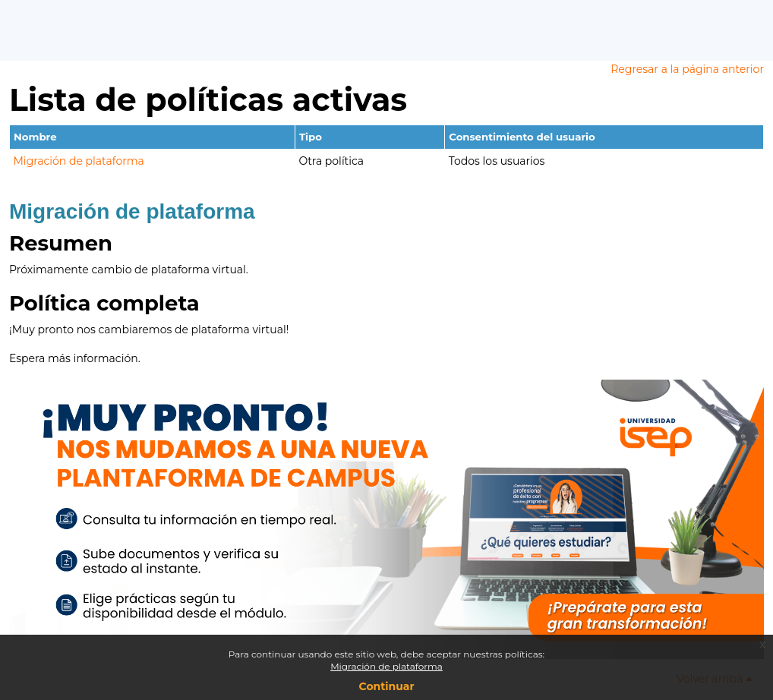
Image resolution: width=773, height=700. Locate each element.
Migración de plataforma (79, 161)
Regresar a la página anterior (687, 69)
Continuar (387, 686)
